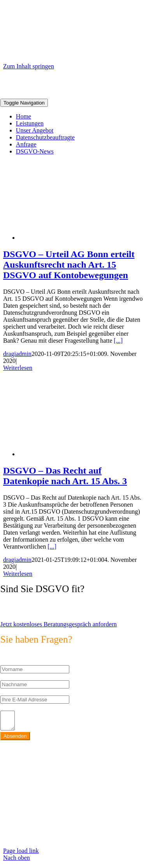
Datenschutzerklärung (28, 841)
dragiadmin (17, 354)
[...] (118, 341)
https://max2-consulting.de (34, 828)
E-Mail (9, 692)
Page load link (21, 854)
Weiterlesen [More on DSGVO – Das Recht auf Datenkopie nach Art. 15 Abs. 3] (18, 574)
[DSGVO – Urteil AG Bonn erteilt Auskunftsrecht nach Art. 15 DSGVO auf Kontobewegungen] (81, 238)
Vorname (11, 661)
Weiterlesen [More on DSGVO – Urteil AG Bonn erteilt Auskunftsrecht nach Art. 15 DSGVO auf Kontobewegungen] (18, 368)
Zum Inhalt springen (29, 66)
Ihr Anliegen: (17, 707)
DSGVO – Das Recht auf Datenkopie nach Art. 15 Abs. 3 (65, 476)
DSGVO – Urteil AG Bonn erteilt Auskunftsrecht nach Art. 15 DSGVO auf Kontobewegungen (69, 265)
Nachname (14, 677)
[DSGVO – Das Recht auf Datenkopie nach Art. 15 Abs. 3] (81, 454)
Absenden (15, 740)
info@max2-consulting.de (54, 808)
